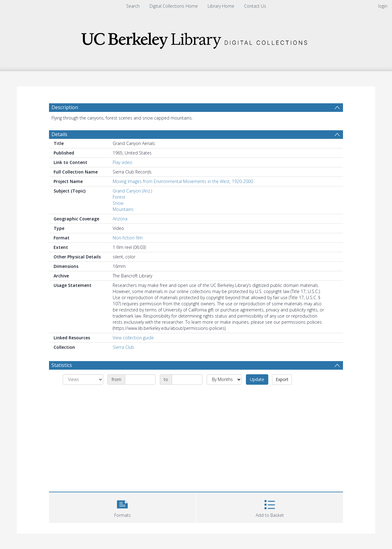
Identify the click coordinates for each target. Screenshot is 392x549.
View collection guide (133, 338)
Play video (123, 162)
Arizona (120, 219)
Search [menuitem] (133, 6)
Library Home (221, 6)
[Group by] (83, 379)
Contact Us (255, 6)
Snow (118, 203)
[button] (122, 507)
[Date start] (140, 379)
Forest (119, 197)
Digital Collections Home (174, 6)
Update (257, 379)
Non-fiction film (128, 238)
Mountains (123, 209)
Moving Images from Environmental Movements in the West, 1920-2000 (183, 181)
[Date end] (187, 379)
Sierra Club (123, 347)
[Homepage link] (196, 39)
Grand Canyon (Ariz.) (132, 191)
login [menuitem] (383, 6)
